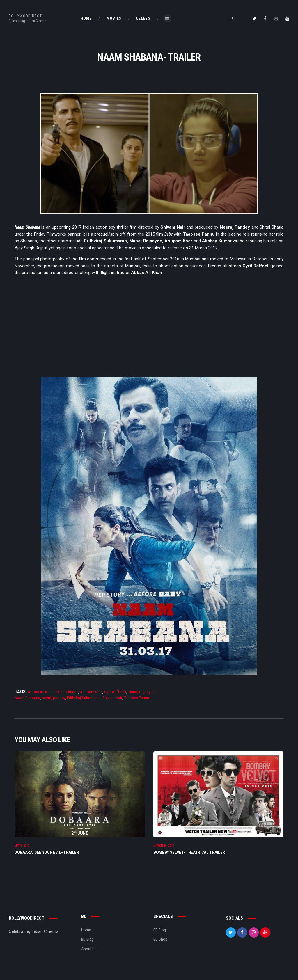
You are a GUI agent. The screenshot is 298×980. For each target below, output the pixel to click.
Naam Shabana (27, 698)
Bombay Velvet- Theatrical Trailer (189, 853)
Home (86, 931)
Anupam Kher (91, 692)
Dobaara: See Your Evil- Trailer (47, 853)
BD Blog (87, 940)
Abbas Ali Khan (41, 692)
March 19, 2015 (164, 847)
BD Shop (160, 940)
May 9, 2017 (22, 847)
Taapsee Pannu (136, 698)
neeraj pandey (54, 698)
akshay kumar (67, 692)
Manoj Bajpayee (141, 692)
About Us (89, 950)
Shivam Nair (112, 698)
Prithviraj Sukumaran (84, 698)
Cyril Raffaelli (115, 692)
